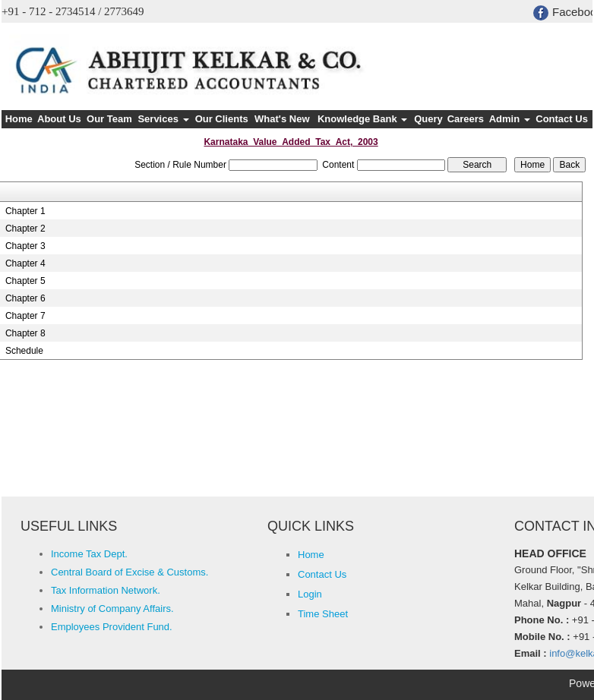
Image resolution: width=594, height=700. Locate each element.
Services (163, 119)
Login (310, 594)
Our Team (109, 119)
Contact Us (562, 119)
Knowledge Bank (362, 119)
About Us (59, 119)
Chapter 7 (25, 316)
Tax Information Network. (106, 590)
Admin (510, 119)
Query (428, 119)
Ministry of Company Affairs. (112, 609)
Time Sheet (323, 614)
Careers (466, 119)
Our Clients (222, 119)
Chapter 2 (25, 229)
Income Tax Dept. (89, 554)
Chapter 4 (25, 263)
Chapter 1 (25, 211)
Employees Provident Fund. (112, 627)
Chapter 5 (25, 281)
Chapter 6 (25, 298)
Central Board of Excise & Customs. (130, 572)
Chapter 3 (25, 246)
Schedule (24, 351)
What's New (282, 119)
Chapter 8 (25, 333)
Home (19, 119)
